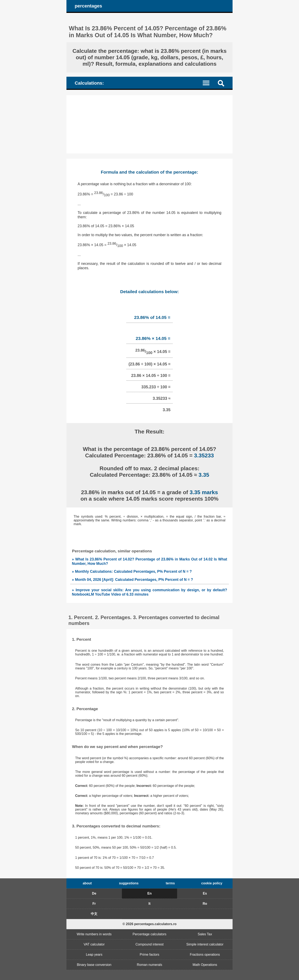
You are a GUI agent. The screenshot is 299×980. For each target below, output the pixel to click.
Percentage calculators (150, 934)
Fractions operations (205, 955)
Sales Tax (205, 934)
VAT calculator (94, 944)
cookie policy (212, 883)
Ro (205, 904)
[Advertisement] (149, 124)
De (94, 893)
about (87, 883)
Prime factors (149, 955)
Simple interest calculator (205, 944)
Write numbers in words (94, 934)
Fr (94, 904)
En (149, 893)
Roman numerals (149, 965)
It (149, 904)
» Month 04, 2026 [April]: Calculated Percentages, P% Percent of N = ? (132, 580)
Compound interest (149, 944)
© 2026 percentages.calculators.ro (149, 924)
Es (205, 893)
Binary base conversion (94, 965)
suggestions (129, 883)
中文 (94, 914)
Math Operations (205, 965)
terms (170, 883)
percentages (88, 6)
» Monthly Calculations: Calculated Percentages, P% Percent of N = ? (132, 571)
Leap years (94, 955)
